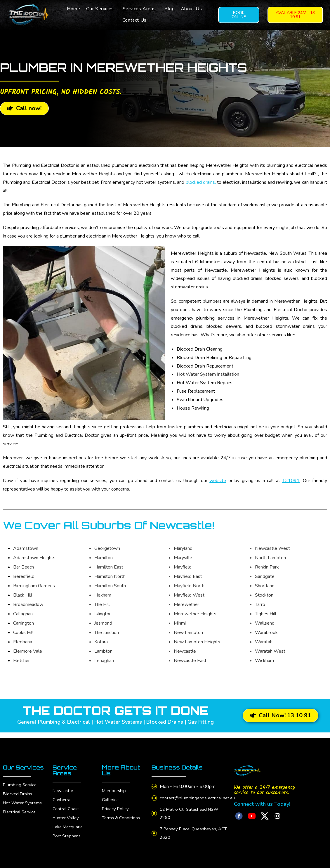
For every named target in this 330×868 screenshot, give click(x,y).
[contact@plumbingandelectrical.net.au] (155, 798)
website (218, 481)
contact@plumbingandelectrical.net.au (200, 798)
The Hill (102, 604)
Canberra (62, 800)
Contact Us (134, 20)
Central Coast (66, 809)
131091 (291, 481)
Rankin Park (267, 567)
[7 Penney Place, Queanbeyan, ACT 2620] (155, 833)
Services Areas (139, 9)
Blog (170, 9)
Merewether (186, 604)
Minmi (180, 623)
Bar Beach (24, 567)
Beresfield (24, 576)
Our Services (100, 9)
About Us (191, 9)
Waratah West (270, 651)
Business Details (179, 767)
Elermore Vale (28, 651)
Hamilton (104, 558)
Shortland (265, 586)
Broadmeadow (28, 604)
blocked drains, (201, 182)
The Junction (107, 633)
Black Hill (23, 595)
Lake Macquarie (68, 827)
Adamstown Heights (34, 558)
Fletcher (21, 661)
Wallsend (265, 623)
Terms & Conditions (121, 818)
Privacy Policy (116, 809)
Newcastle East (190, 661)
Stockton (264, 595)
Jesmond (103, 623)
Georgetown (107, 548)
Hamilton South (110, 586)
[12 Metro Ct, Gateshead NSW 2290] (155, 813)
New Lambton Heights (197, 642)
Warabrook (266, 633)
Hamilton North (110, 576)
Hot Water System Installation (208, 374)
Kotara (101, 642)
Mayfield (183, 567)
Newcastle (185, 651)
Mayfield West (189, 595)
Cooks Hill (23, 633)
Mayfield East (188, 576)
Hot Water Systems (24, 809)
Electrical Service (20, 818)
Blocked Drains (18, 800)
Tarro (260, 604)
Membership (115, 791)
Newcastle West (272, 548)
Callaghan (23, 614)
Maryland (183, 548)
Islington (103, 614)
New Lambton (188, 633)
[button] (101, 9)
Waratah (264, 642)
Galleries (111, 800)
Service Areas (66, 770)
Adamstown (26, 548)
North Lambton (270, 558)
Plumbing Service (20, 791)
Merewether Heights (195, 614)
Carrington (24, 623)
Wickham (264, 661)
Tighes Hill (266, 614)
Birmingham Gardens (34, 586)
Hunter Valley (66, 818)
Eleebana (23, 642)
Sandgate (265, 576)
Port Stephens (67, 836)
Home (73, 9)
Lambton (103, 651)
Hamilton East (109, 567)
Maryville (183, 558)
